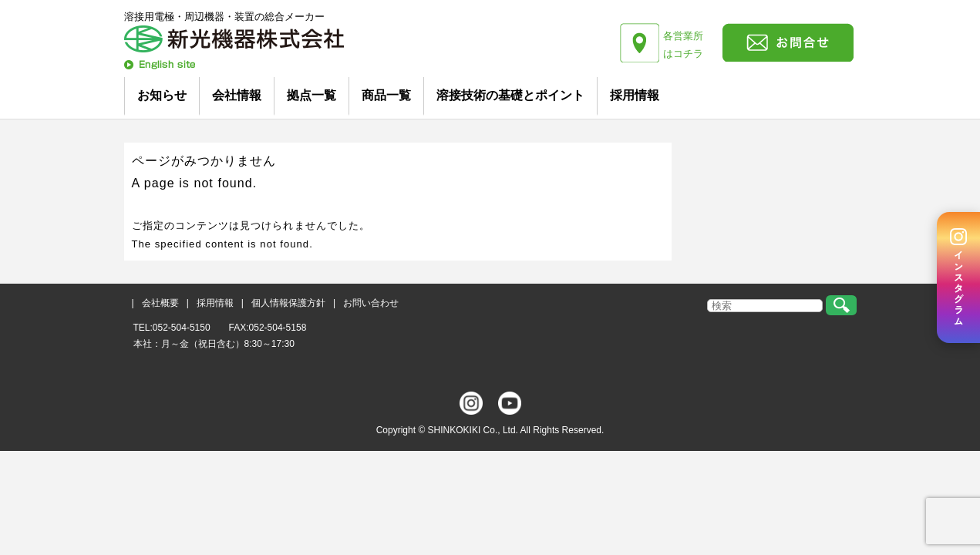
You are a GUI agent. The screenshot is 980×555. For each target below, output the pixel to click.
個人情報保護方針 (288, 303)
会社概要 (160, 303)
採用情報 (635, 95)
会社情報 (237, 95)
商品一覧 (386, 95)
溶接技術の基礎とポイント (510, 95)
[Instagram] (958, 277)
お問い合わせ (371, 303)
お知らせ (162, 95)
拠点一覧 (312, 95)
